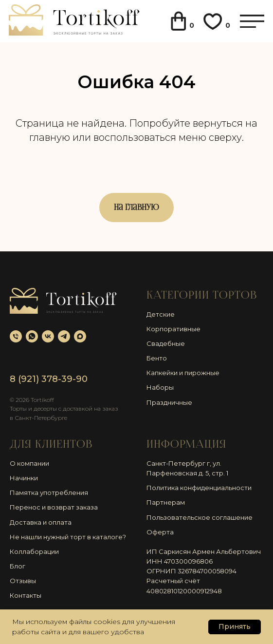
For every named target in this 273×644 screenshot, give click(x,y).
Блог (18, 566)
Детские (161, 314)
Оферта (160, 532)
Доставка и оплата (41, 522)
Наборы (160, 387)
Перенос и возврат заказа (54, 507)
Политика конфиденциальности (199, 488)
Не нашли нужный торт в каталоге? (68, 537)
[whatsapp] (32, 336)
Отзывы (23, 581)
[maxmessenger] (80, 336)
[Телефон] (16, 336)
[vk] (48, 336)
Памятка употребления (49, 492)
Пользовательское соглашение (200, 517)
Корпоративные (173, 329)
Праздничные (169, 402)
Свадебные (166, 343)
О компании (29, 463)
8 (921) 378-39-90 (49, 379)
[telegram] (64, 336)
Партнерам (166, 502)
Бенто (157, 358)
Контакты (26, 595)
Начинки (24, 478)
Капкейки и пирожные (183, 373)
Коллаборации (34, 551)
